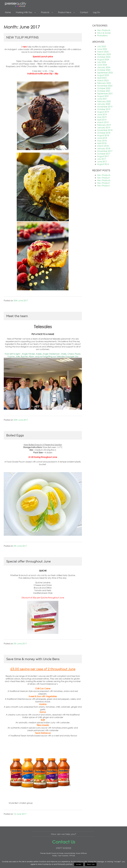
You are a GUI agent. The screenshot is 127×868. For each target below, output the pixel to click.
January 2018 (104, 148)
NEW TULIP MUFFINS (22, 37)
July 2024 (102, 62)
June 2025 (102, 49)
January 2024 (104, 67)
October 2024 (104, 57)
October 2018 (104, 133)
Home (8, 12)
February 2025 (104, 54)
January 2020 (104, 104)
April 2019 (102, 120)
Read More (91, 864)
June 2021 (102, 99)
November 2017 (105, 151)
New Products (104, 30)
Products (47, 12)
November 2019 (105, 107)
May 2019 (102, 117)
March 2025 (103, 52)
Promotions (102, 35)
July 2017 (102, 159)
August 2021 (103, 96)
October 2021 (104, 91)
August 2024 (103, 59)
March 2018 (103, 146)
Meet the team (17, 316)
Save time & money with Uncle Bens (33, 659)
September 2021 (105, 93)
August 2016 (103, 164)
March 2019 (103, 122)
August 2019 (103, 112)
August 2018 (103, 135)
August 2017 (103, 156)
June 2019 (102, 114)
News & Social (104, 33)
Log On (96, 12)
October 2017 (104, 154)
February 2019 (104, 125)
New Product (103, 178)
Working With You (26, 12)
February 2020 (104, 101)
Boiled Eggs (15, 435)
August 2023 (103, 75)
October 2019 (104, 109)
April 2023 (102, 78)
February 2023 (104, 83)
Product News (67, 12)
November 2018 (105, 130)
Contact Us (64, 842)
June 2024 (102, 65)
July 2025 (102, 46)
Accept (79, 864)
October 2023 (104, 70)
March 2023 (103, 80)
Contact (84, 12)
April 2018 (102, 143)
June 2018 (102, 138)
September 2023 (105, 73)
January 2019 (104, 127)
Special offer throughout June (28, 561)
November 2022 (105, 86)
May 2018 (102, 141)
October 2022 (104, 88)
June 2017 (102, 161)
